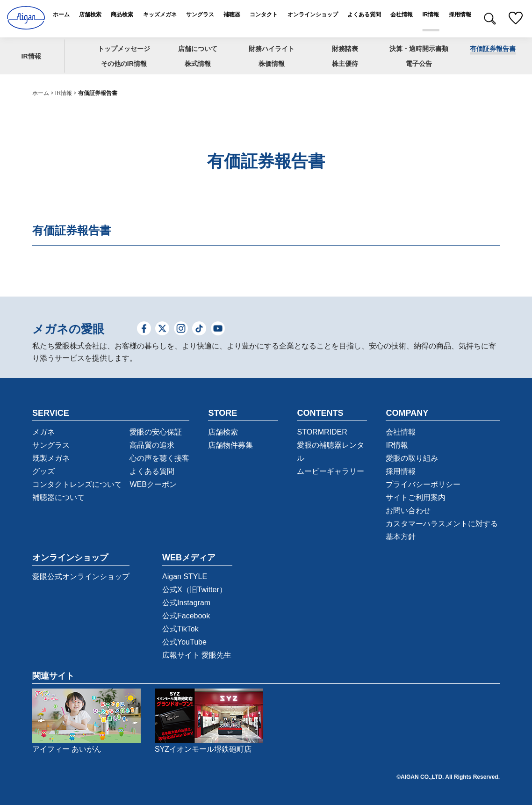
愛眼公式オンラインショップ (81, 577)
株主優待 (345, 64)
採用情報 (401, 471)
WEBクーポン (153, 484)
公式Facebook (186, 616)
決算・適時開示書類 (419, 48)
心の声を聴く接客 (159, 458)
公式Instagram (186, 603)
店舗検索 (223, 432)
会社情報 (401, 432)
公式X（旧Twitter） (194, 590)
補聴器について (58, 497)
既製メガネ (51, 458)
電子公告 (419, 64)
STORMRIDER (322, 432)
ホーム (41, 93)
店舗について (198, 48)
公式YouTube (184, 642)
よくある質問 (152, 471)
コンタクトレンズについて (77, 484)
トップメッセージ (124, 48)
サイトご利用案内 (416, 497)
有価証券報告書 (493, 48)
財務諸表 (345, 48)
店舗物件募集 (230, 445)
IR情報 (31, 56)
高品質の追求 (152, 445)
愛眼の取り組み (412, 458)
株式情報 (198, 64)
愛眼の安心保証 (156, 432)
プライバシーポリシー (423, 484)
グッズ (43, 471)
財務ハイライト (272, 48)
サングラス (51, 445)
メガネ (43, 432)
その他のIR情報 (124, 64)
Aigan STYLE (185, 577)
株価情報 (272, 64)
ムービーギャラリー (331, 471)
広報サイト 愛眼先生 (197, 655)
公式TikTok (180, 629)
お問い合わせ (408, 511)
